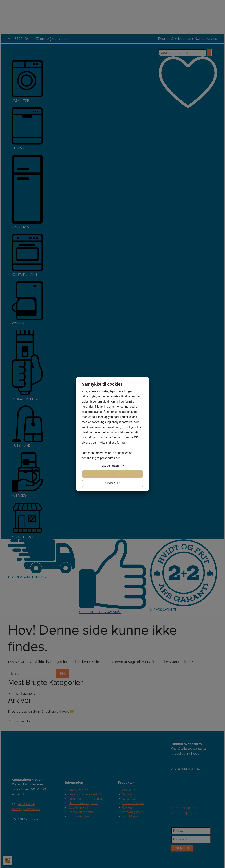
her (118, 458)
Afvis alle (112, 483)
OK (113, 474)
